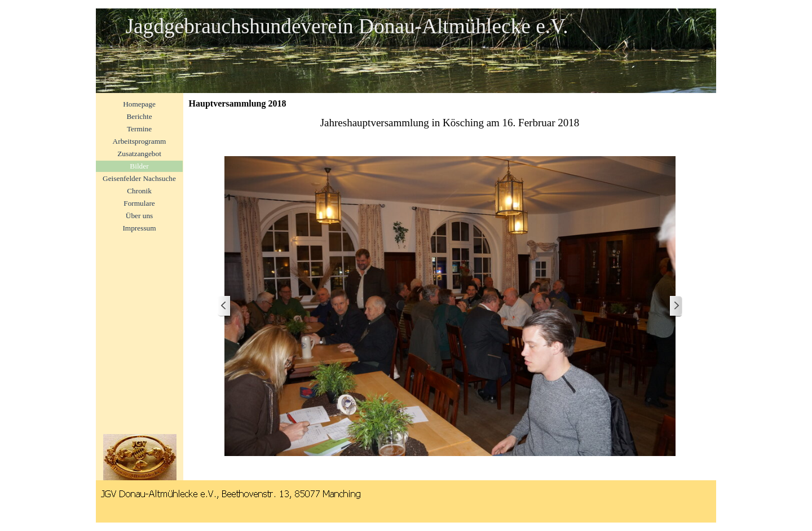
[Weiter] (676, 306)
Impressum (139, 228)
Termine (139, 129)
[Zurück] (224, 306)
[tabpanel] (450, 123)
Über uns (140, 216)
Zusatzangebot (139, 154)
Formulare (139, 203)
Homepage (139, 104)
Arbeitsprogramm (140, 141)
